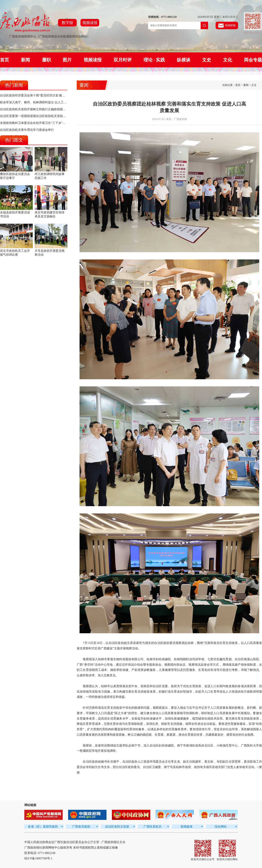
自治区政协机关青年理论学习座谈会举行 (27, 130)
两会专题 (253, 60)
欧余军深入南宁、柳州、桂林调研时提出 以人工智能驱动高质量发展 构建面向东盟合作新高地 (62, 102)
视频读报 (90, 23)
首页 (4, 60)
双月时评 (123, 60)
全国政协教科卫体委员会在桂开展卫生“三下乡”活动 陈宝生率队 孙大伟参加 (50, 123)
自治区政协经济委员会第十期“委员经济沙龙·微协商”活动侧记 (41, 95)
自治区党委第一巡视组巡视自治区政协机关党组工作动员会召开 (42, 116)
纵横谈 (184, 60)
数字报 (67, 23)
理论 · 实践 (154, 60)
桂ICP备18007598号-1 (38, 858)
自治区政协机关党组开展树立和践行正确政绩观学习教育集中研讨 (43, 109)
